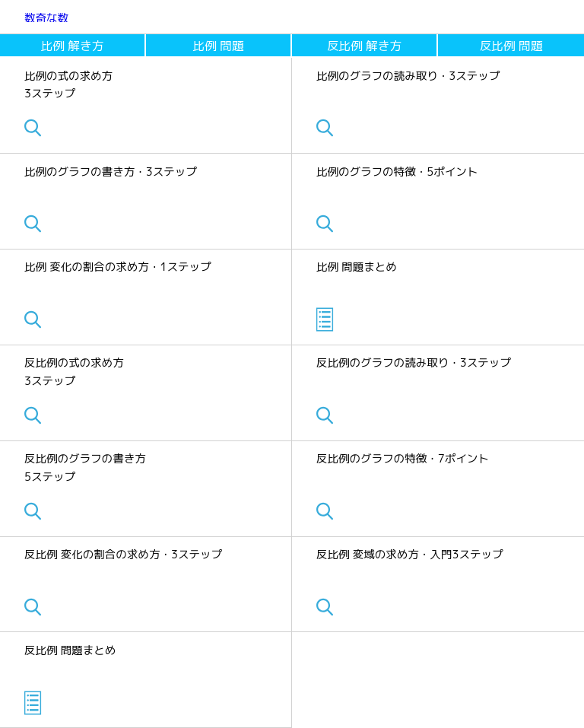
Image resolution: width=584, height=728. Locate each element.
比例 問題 (219, 46)
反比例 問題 (511, 46)
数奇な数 (46, 18)
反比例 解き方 (364, 46)
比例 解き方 (73, 46)
